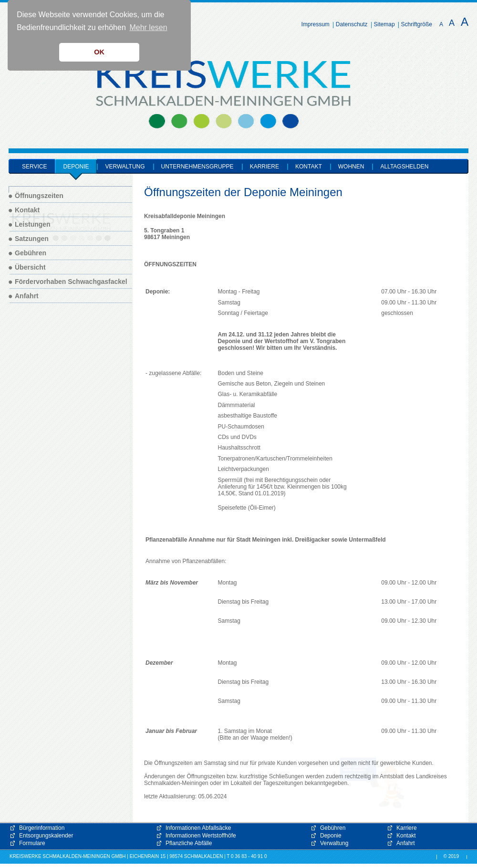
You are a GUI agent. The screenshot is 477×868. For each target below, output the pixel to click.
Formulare (32, 843)
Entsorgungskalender (46, 836)
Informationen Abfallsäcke (198, 828)
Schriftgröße (417, 24)
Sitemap (384, 24)
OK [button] (99, 52)
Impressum (316, 24)
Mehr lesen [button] (148, 27)
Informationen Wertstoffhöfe (201, 836)
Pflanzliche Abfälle (189, 843)
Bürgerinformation (42, 828)
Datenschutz (352, 24)
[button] (372, 783)
